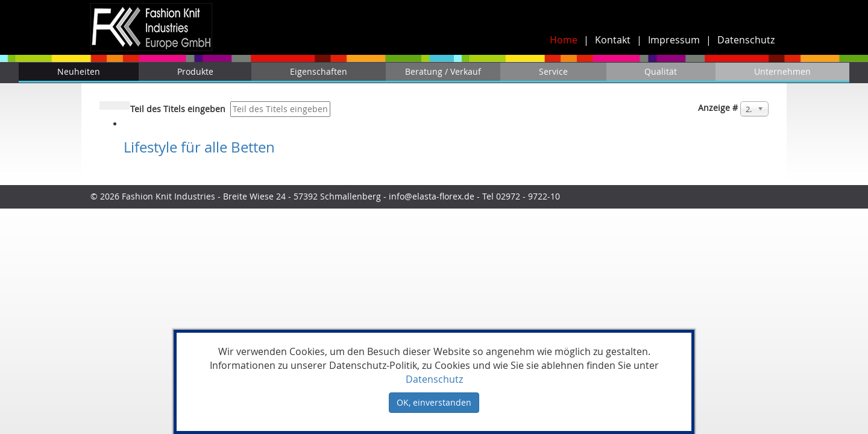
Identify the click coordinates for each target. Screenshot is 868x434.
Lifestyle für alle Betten (199, 147)
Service (553, 71)
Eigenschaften (319, 71)
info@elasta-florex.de (432, 196)
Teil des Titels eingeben (179, 109)
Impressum (674, 40)
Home (564, 40)
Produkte (195, 71)
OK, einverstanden (434, 402)
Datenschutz (746, 40)
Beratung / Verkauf (443, 71)
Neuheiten (79, 71)
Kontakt (613, 40)
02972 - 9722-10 (529, 196)
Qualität (661, 71)
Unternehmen (782, 71)
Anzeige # (718, 108)
